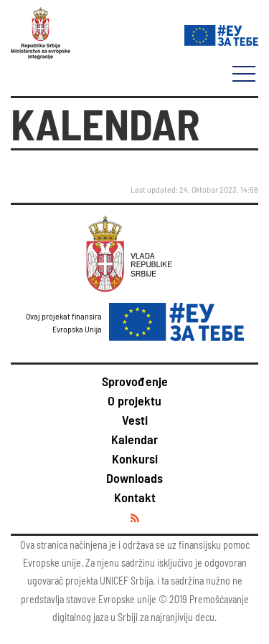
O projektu (134, 400)
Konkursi (135, 458)
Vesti (135, 420)
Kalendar (134, 439)
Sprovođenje (135, 381)
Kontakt (135, 497)
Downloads (134, 478)
